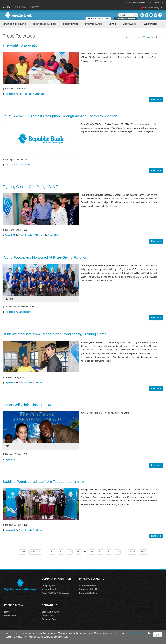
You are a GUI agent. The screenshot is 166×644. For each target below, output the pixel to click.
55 (78, 552)
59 (109, 552)
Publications (10, 616)
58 (100, 552)
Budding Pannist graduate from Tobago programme (43, 481)
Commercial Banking (89, 589)
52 (52, 552)
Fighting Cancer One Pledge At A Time (33, 187)
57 (92, 552)
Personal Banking (88, 586)
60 (118, 552)
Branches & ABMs (145, 2)
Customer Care (49, 619)
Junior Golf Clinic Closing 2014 (27, 405)
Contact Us (159, 2)
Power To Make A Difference (31, 94)
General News (54, 235)
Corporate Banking (88, 593)
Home (140, 37)
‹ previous (36, 552)
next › (132, 552)
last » (144, 552)
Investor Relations (51, 589)
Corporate (34, 7)
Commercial (20, 7)
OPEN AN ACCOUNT (98, 19)
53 (61, 552)
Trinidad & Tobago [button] (153, 8)
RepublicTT (10, 94)
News (146, 37)
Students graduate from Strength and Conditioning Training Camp (55, 334)
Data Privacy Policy (138, 633)
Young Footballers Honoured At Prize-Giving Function (45, 257)
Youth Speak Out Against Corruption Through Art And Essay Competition (60, 116)
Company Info (130, 2)
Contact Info (48, 616)
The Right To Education (21, 45)
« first (22, 552)
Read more (156, 100)
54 (70, 552)
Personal (7, 7)
